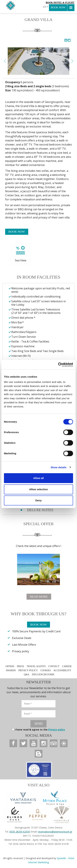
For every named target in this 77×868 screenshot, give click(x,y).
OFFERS (10, 667)
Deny (39, 500)
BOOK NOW (58, 8)
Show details (59, 467)
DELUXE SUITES (40, 510)
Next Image (72, 61)
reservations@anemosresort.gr (55, 832)
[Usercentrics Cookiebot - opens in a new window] (58, 365)
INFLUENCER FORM (43, 675)
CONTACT (54, 667)
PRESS (21, 667)
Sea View (21, 252)
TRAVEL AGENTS (36, 667)
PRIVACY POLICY (28, 671)
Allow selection (38, 489)
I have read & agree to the (40, 730)
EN (45, 7)
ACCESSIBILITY (62, 671)
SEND (38, 724)
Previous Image (5, 61)
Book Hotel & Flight (60, 3)
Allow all (39, 478)
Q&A (27, 675)
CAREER (67, 667)
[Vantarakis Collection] (23, 798)
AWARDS (11, 671)
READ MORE (39, 597)
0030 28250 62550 (20, 832)
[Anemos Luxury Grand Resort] (13, 743)
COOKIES (46, 671)
